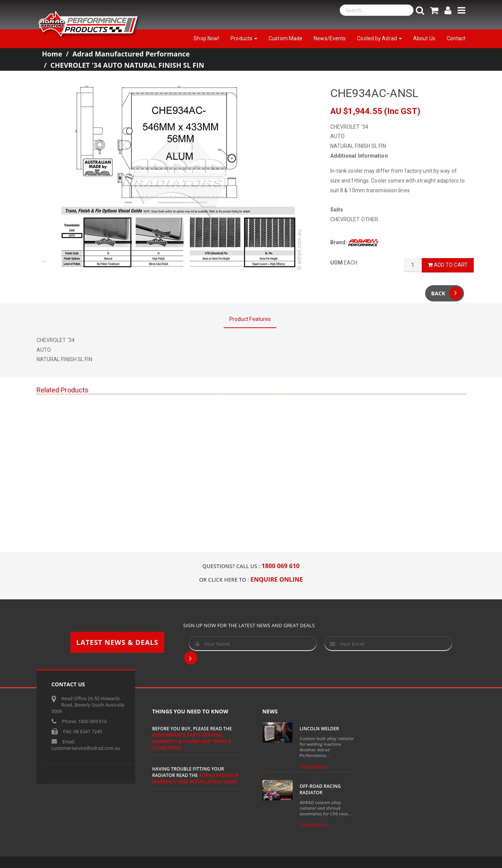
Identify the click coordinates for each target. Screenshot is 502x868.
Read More (314, 767)
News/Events (330, 38)
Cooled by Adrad (379, 38)
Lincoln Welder (320, 729)
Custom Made (285, 38)
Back (447, 293)
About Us (424, 38)
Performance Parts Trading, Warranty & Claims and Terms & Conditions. (192, 741)
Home (52, 54)
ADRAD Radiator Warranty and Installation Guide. (195, 778)
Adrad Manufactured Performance (131, 54)
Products (244, 38)
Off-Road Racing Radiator (320, 789)
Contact (456, 38)
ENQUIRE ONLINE (277, 579)
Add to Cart (448, 265)
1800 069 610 (281, 566)
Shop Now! (206, 38)
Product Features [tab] (250, 319)
